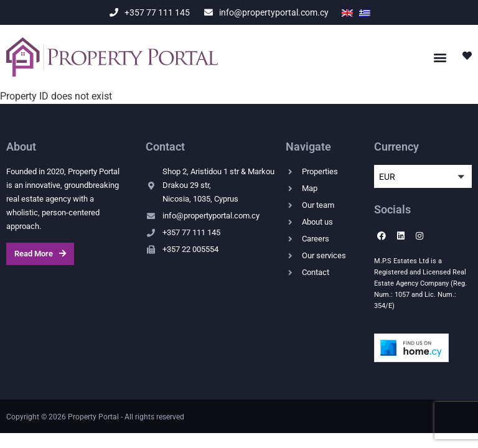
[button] (440, 57)
